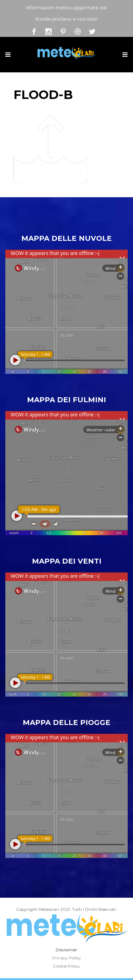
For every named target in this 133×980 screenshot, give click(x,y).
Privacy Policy (67, 958)
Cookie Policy (66, 966)
